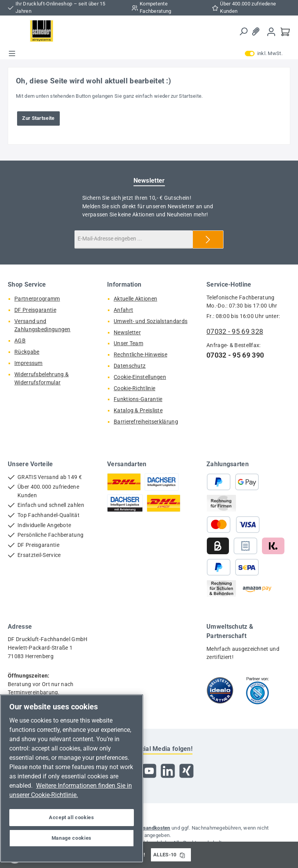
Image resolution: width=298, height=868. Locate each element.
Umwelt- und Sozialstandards (151, 321)
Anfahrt (123, 310)
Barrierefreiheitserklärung (146, 422)
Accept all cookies (72, 817)
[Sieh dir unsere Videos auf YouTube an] (149, 771)
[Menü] (12, 54)
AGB (20, 341)
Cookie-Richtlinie (134, 388)
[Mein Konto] (271, 32)
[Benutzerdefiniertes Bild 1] (220, 690)
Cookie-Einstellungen (140, 377)
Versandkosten (152, 828)
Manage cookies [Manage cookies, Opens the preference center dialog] (72, 838)
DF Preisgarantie (35, 310)
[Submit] (208, 239)
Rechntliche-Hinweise (140, 355)
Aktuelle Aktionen (135, 299)
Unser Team (128, 343)
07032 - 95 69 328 (235, 331)
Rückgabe (27, 352)
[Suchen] (243, 32)
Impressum (29, 363)
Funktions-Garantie (138, 399)
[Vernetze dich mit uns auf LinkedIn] (168, 771)
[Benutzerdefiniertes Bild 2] (257, 690)
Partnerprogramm (37, 299)
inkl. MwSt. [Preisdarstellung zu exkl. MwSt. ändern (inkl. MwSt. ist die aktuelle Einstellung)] (264, 54)
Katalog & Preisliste (138, 411)
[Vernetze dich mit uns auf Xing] (186, 771)
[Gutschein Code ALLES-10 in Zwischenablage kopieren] (182, 855)
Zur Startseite (38, 118)
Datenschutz (130, 366)
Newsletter (127, 333)
